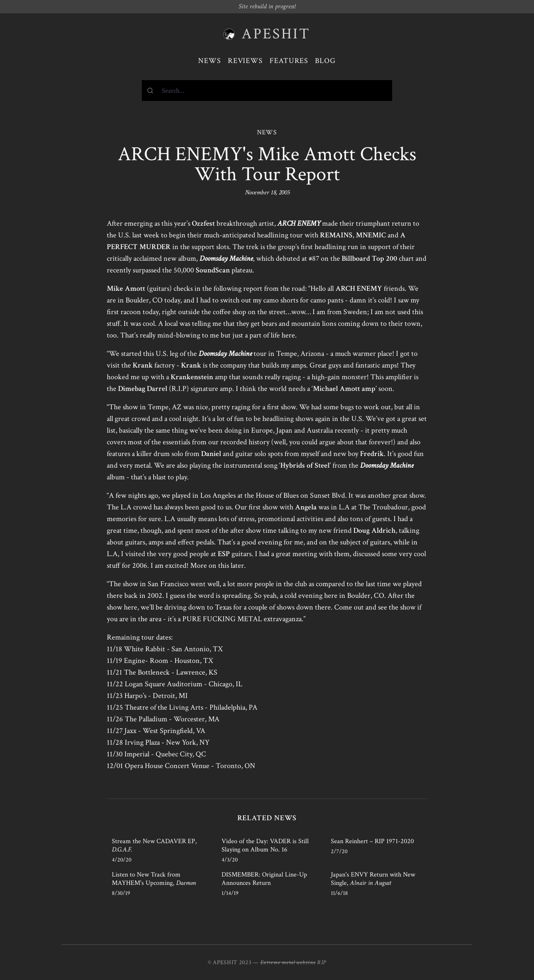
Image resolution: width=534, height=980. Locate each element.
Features (289, 61)
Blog (325, 61)
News (210, 61)
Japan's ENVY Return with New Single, (373, 879)
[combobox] (267, 91)
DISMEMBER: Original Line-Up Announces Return (264, 879)
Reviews (245, 61)
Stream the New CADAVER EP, (154, 845)
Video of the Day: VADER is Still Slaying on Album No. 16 (265, 845)
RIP (322, 962)
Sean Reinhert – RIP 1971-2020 (372, 841)
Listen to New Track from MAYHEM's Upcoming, (154, 879)
